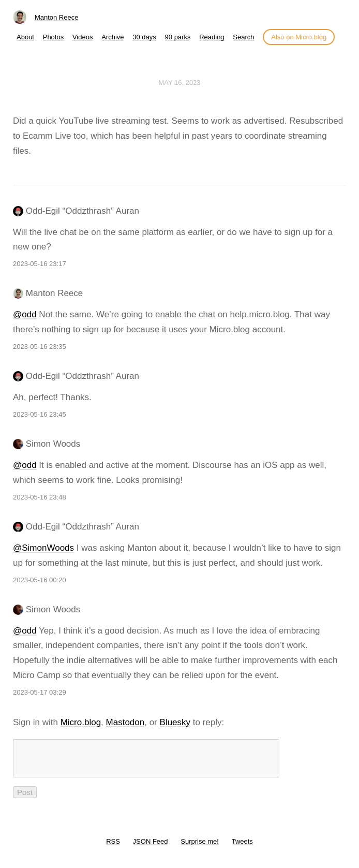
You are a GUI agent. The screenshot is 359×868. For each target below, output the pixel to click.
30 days (144, 37)
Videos (83, 37)
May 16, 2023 (179, 83)
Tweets (242, 848)
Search (243, 37)
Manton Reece (57, 17)
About (25, 37)
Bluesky (175, 722)
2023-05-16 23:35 (40, 347)
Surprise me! (200, 848)
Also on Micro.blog (299, 37)
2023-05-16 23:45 (40, 414)
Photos (53, 37)
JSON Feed (151, 848)
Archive (113, 37)
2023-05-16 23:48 (40, 497)
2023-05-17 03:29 (40, 692)
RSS (113, 848)
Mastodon (125, 722)
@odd (25, 314)
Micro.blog (81, 722)
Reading (212, 37)
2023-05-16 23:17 (40, 264)
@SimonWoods (43, 548)
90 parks (178, 37)
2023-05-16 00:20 (40, 580)
